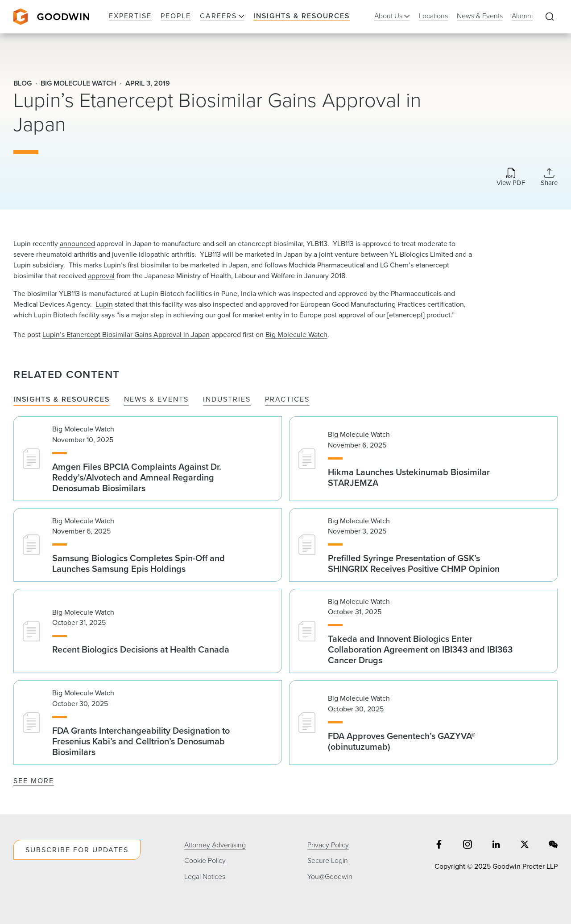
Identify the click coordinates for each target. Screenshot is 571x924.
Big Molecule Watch (296, 335)
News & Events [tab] (156, 400)
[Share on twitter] (525, 845)
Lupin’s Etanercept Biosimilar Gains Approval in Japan (126, 335)
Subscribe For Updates (77, 850)
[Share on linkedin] (496, 845)
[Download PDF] (511, 178)
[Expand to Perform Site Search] (550, 17)
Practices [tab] (287, 400)
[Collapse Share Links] (549, 177)
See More (34, 781)
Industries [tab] (227, 400)
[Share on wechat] (553, 845)
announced (77, 244)
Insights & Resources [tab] (62, 400)
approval (101, 276)
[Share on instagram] (468, 845)
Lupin (104, 304)
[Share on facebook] (439, 845)
